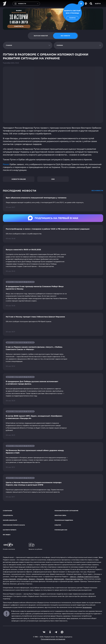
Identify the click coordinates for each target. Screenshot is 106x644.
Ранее (6, 164)
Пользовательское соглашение (66, 511)
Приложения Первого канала (14, 525)
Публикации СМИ (61, 530)
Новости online (19, 179)
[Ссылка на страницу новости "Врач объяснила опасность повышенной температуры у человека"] (53, 202)
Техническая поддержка (64, 520)
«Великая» (49, 579)
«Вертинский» (59, 579)
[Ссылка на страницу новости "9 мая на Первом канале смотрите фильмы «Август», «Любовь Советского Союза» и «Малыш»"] (53, 354)
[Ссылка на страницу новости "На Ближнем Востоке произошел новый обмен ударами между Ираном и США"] (53, 457)
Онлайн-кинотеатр (10, 520)
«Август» (73, 577)
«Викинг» (32, 579)
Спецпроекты (8, 515)
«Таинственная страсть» (74, 579)
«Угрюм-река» (22, 579)
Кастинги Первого (10, 530)
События (58, 525)
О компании (7, 511)
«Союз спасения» (10, 579)
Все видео (7, 535)
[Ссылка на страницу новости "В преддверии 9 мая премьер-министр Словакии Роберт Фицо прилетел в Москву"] (53, 294)
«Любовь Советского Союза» (88, 577)
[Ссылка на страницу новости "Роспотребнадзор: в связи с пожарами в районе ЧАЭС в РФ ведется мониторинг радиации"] (53, 234)
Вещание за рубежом (35, 546)
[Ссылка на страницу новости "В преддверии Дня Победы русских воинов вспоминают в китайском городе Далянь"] (53, 389)
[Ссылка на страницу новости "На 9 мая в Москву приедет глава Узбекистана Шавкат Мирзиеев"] (53, 324)
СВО (53, 179)
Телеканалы (87, 607)
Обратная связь (60, 515)
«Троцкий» (40, 579)
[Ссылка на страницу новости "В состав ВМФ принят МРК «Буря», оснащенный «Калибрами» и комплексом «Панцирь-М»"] (53, 423)
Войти (98, 4)
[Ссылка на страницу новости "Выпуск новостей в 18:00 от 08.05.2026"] (53, 260)
